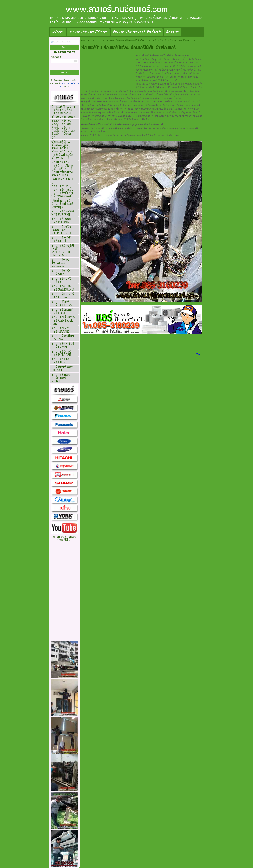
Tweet (199, 354)
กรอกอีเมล (56, 57)
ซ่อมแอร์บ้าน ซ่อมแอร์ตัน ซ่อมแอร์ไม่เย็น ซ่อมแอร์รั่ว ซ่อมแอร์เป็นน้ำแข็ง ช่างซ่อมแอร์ (121, 40)
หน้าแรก (84, 40)
